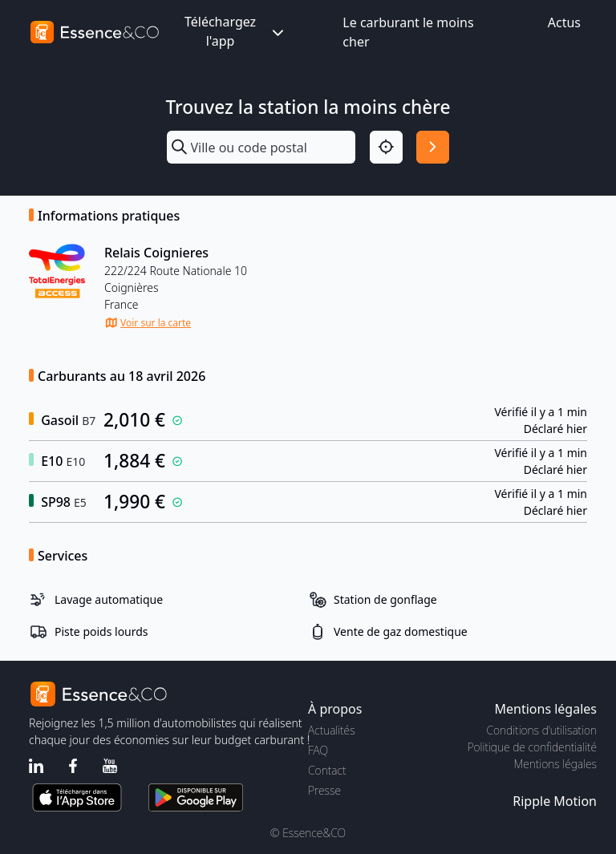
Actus (564, 22)
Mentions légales (555, 764)
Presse (324, 790)
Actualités (332, 730)
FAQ (318, 750)
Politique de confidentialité (532, 747)
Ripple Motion (555, 801)
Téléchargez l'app (236, 31)
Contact (327, 770)
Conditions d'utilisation (541, 730)
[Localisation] (386, 147)
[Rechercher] (433, 147)
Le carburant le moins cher (408, 32)
